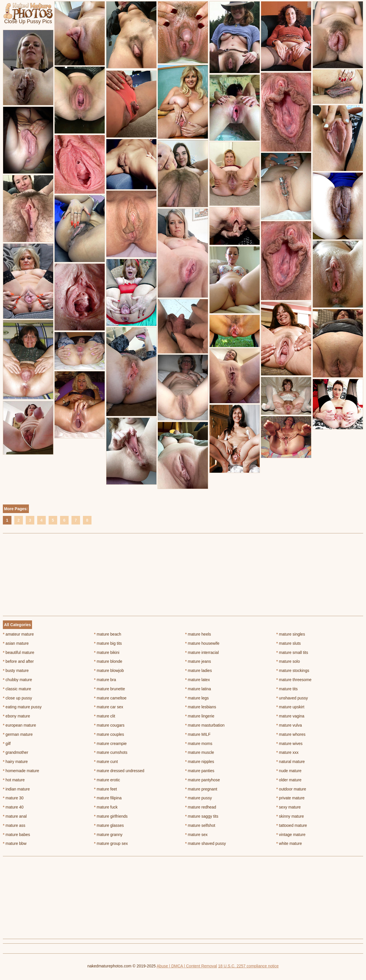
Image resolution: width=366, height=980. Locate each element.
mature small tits (292, 652)
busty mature (16, 671)
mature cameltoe (110, 698)
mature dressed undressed (119, 771)
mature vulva (289, 725)
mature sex (197, 835)
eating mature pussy (22, 707)
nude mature (289, 771)
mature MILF (198, 734)
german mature (18, 734)
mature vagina (290, 716)
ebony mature (16, 716)
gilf (7, 744)
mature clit (105, 716)
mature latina (198, 689)
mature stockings (293, 671)
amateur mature (18, 634)
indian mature (16, 789)
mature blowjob (109, 671)
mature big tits (108, 643)
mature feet (106, 789)
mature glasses (109, 825)
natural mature (291, 762)
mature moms (199, 744)
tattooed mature (292, 825)
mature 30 (13, 798)
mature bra (105, 680)
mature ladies (199, 671)
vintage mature (291, 835)
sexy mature (289, 807)
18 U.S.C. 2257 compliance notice (248, 966)
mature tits (287, 689)
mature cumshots (111, 752)
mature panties (200, 771)
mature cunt (106, 762)
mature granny (108, 835)
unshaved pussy (292, 698)
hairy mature (15, 762)
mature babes (16, 835)
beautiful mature (19, 652)
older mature (289, 780)
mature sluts (289, 643)
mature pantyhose (203, 780)
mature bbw (15, 843)
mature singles (291, 634)
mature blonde (108, 661)
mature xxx (287, 752)
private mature (290, 798)
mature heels (198, 634)
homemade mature (21, 771)
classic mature (17, 689)
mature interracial (202, 652)
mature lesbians (201, 707)
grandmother (16, 752)
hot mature (14, 780)
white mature (289, 843)
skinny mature (290, 816)
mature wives (289, 744)
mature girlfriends (111, 816)
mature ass (14, 825)
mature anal (15, 816)
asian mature (16, 643)
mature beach (108, 634)
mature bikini (107, 652)
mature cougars (109, 725)
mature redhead (201, 807)
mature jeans (198, 661)
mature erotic (107, 780)
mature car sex (109, 707)
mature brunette (110, 689)
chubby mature (17, 680)
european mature (19, 725)
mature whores (291, 734)
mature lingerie (200, 716)
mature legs (197, 698)
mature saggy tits (202, 816)
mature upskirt (290, 707)
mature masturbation (205, 725)
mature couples (109, 734)
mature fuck (106, 807)
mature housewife (202, 643)
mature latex (198, 680)
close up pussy (17, 698)
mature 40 (13, 807)
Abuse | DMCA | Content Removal (187, 966)
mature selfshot (200, 825)
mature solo (288, 661)
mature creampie (110, 744)
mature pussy (199, 798)
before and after (18, 661)
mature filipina (108, 798)
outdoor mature (291, 789)
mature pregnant (201, 789)
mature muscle (200, 752)
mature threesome (294, 680)
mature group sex (111, 843)
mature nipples (200, 762)
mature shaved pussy (206, 843)
